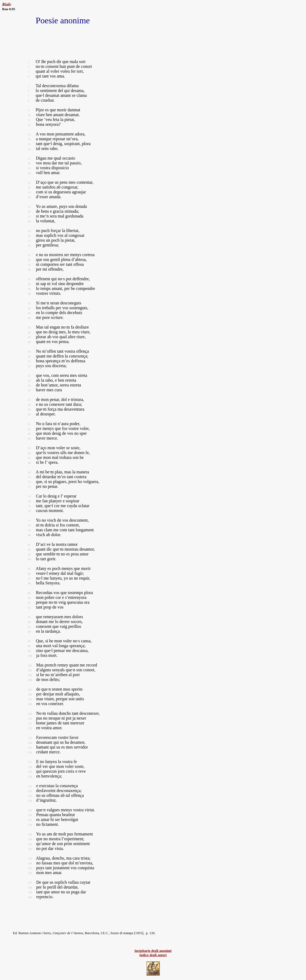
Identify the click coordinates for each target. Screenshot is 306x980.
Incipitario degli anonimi (153, 951)
